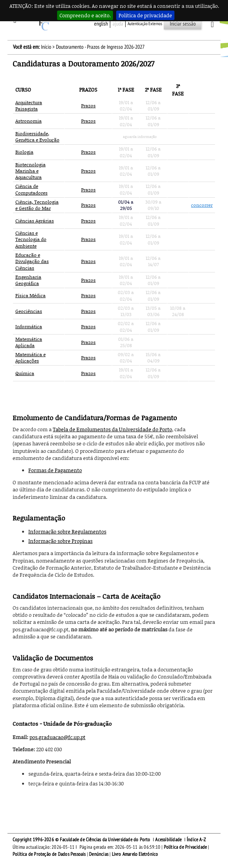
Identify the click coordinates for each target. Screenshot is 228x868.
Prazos (88, 106)
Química (25, 373)
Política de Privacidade (185, 847)
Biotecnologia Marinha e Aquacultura (31, 171)
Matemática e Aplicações (31, 358)
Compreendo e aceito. (85, 15)
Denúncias (99, 854)
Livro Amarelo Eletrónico (135, 854)
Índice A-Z (196, 840)
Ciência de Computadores (32, 189)
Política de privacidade (145, 15)
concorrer (202, 205)
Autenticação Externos (145, 24)
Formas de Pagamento (55, 470)
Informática (29, 326)
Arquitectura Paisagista (29, 106)
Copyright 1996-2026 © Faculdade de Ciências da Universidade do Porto (82, 840)
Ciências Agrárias (35, 221)
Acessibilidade (168, 840)
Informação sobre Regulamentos (67, 531)
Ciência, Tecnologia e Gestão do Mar (37, 205)
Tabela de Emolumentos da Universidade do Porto (112, 429)
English (101, 24)
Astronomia (29, 121)
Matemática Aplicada (29, 342)
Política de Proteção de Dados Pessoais (49, 854)
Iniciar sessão (183, 24)
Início (46, 47)
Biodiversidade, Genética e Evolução (37, 137)
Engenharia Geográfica (28, 280)
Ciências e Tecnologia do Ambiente (31, 239)
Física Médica (31, 295)
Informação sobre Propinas (60, 541)
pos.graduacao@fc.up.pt (57, 737)
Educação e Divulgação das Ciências (32, 261)
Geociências (29, 311)
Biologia (24, 152)
